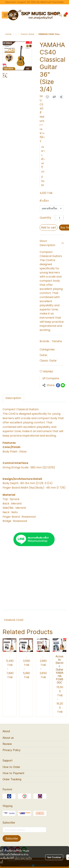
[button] (60, 15)
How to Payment (13, 773)
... (16, 34)
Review (7, 744)
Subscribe (12, 838)
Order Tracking (12, 779)
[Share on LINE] (63, 385)
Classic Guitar (28, 34)
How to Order (11, 767)
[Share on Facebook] (58, 385)
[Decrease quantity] (55, 218)
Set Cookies (54, 857)
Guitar (44, 355)
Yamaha (57, 341)
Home (8, 34)
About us (8, 738)
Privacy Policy (12, 750)
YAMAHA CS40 (14, 620)
